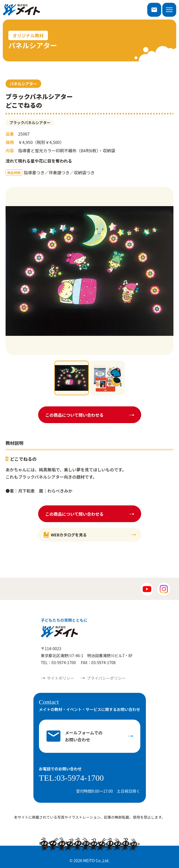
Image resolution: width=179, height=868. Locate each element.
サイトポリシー (61, 678)
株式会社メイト (21, 10)
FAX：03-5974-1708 (98, 662)
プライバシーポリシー (106, 678)
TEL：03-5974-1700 (58, 662)
